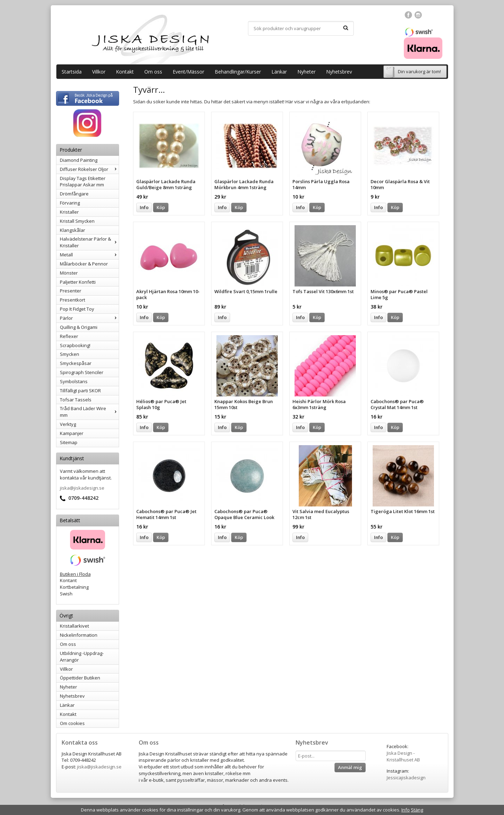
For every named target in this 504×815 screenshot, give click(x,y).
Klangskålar (73, 230)
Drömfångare (74, 194)
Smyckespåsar (76, 363)
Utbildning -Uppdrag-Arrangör (82, 657)
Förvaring (70, 203)
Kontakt (125, 72)
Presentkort (73, 300)
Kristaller (69, 212)
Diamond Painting (79, 160)
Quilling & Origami (79, 327)
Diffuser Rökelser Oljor (89, 169)
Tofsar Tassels (76, 400)
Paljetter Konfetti (78, 282)
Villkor (99, 72)
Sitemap (69, 442)
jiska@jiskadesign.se (82, 488)
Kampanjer (72, 433)
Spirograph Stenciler (82, 372)
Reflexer (69, 336)
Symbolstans (74, 381)
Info (144, 207)
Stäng (417, 810)
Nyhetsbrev (339, 72)
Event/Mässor (188, 72)
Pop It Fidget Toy (77, 309)
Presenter (71, 291)
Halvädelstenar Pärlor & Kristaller (89, 242)
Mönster (69, 273)
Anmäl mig (350, 767)
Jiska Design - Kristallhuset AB (403, 756)
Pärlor (89, 318)
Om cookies (72, 723)
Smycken (70, 354)
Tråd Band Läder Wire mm (89, 412)
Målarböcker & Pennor (84, 264)
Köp (161, 207)
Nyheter (306, 72)
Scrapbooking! (75, 345)
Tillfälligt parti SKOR (80, 391)
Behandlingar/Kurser (238, 72)
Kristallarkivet (74, 626)
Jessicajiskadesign (406, 778)
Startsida (72, 72)
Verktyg (68, 424)
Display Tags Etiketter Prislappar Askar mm (83, 182)
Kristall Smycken (77, 221)
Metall (89, 255)
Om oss (153, 72)
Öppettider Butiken (80, 678)
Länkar (279, 72)
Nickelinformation (79, 635)
